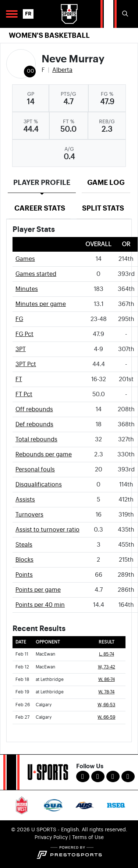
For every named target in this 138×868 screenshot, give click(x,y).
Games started (36, 274)
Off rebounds (34, 409)
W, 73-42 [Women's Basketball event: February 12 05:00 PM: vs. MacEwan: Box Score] (107, 667)
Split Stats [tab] (103, 208)
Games (25, 259)
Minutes (27, 289)
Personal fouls (35, 470)
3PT (21, 349)
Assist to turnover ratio (47, 530)
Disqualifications (39, 485)
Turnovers (29, 515)
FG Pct (24, 334)
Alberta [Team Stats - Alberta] (62, 70)
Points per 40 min (40, 605)
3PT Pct (26, 364)
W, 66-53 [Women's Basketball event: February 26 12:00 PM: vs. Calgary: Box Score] (106, 705)
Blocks (24, 560)
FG (19, 319)
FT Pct (24, 394)
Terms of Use (88, 838)
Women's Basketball (49, 35)
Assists (25, 500)
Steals (24, 545)
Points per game (38, 590)
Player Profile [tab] (42, 183)
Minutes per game (41, 304)
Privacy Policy (51, 838)
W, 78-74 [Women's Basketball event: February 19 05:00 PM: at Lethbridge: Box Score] (106, 692)
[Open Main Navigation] (12, 14)
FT (19, 379)
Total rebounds (36, 440)
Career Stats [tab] (40, 208)
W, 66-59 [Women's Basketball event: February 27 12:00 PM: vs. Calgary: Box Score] (106, 717)
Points (24, 575)
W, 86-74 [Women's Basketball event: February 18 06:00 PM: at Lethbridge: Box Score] (107, 680)
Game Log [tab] (106, 183)
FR (28, 14)
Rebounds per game (44, 455)
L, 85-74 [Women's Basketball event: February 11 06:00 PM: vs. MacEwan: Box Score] (107, 654)
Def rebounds (34, 424)
